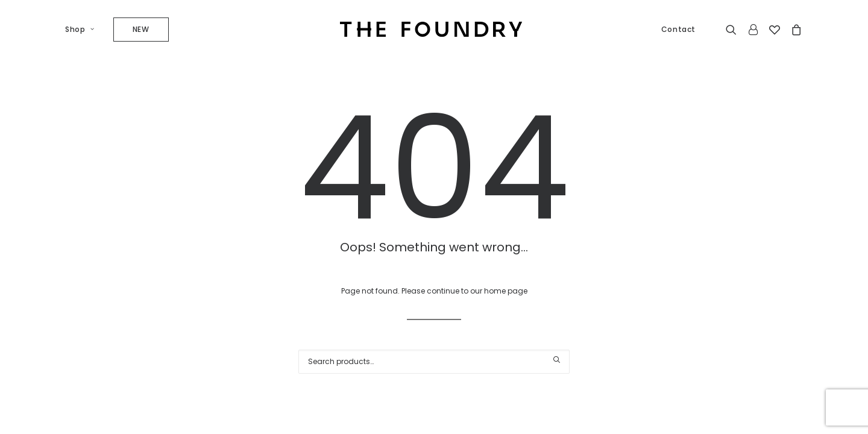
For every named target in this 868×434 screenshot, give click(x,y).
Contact (678, 29)
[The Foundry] (431, 29)
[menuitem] (84, 29)
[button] (734, 29)
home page (506, 291)
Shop (80, 29)
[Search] (434, 362)
